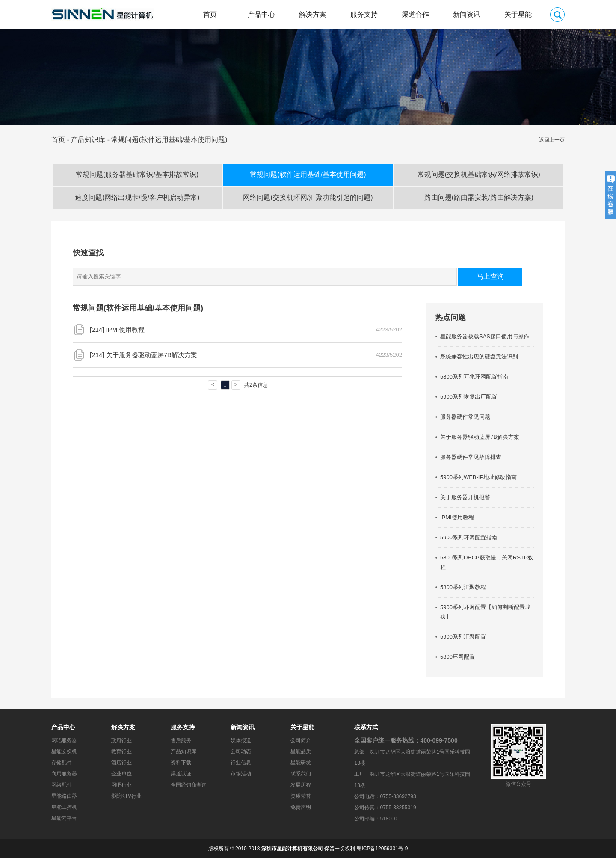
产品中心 (261, 14)
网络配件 (62, 785)
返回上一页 (552, 140)
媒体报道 (241, 740)
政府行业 (121, 740)
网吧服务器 (64, 740)
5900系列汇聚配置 (463, 637)
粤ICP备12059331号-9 (382, 849)
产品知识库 (88, 140)
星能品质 (301, 751)
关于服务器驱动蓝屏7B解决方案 (152, 355)
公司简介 (301, 740)
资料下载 (181, 763)
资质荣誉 (301, 796)
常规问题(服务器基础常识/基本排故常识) (137, 174)
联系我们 (301, 774)
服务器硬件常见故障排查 (471, 457)
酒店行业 (121, 763)
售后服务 (181, 740)
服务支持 (364, 14)
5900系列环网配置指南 (469, 537)
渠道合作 (415, 14)
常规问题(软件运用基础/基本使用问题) (169, 140)
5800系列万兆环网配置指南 (474, 377)
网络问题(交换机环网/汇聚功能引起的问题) (308, 197)
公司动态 (241, 751)
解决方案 (313, 14)
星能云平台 (64, 818)
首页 (210, 14)
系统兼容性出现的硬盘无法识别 (479, 357)
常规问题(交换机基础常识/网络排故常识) (479, 174)
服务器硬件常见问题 (465, 417)
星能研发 (301, 763)
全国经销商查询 (189, 785)
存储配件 (62, 763)
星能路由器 (64, 796)
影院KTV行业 (126, 796)
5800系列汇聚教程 (463, 587)
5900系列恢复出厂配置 (469, 397)
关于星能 (518, 14)
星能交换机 (64, 751)
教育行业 (121, 751)
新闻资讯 (467, 14)
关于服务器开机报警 (465, 497)
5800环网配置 (458, 657)
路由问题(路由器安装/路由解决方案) (479, 197)
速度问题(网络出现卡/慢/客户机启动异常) (137, 197)
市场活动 (241, 774)
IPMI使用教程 (126, 330)
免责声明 (301, 807)
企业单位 (121, 774)
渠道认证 (181, 774)
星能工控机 (64, 807)
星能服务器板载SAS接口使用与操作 (485, 336)
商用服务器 (64, 774)
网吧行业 (121, 785)
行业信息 (241, 763)
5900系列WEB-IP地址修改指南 (478, 477)
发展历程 (301, 785)
